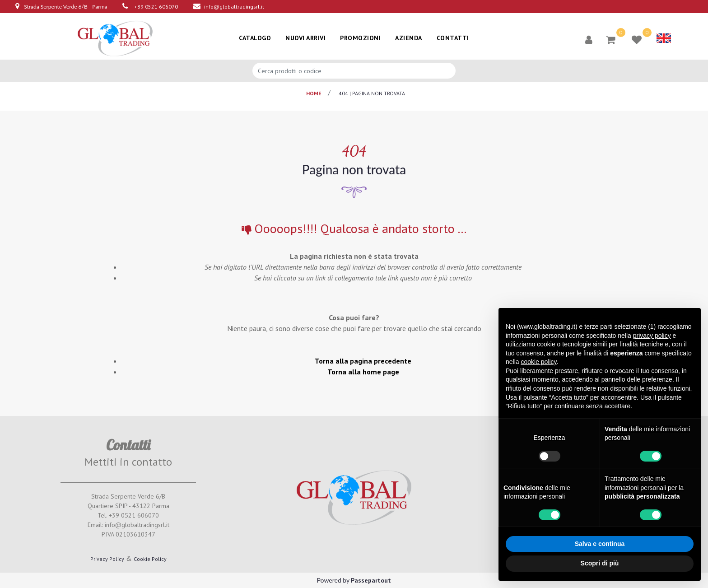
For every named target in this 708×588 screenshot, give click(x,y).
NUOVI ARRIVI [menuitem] (305, 38)
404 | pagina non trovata (372, 93)
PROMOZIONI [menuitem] (360, 38)
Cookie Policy (150, 559)
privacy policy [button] (652, 336)
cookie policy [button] (538, 362)
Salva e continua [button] (600, 544)
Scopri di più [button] (600, 563)
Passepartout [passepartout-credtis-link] (371, 580)
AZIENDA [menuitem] (409, 38)
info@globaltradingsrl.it (234, 7)
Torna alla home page (363, 372)
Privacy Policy (107, 559)
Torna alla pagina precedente (363, 361)
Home (314, 93)
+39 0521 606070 (156, 7)
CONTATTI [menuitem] (453, 38)
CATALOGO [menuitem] (255, 38)
